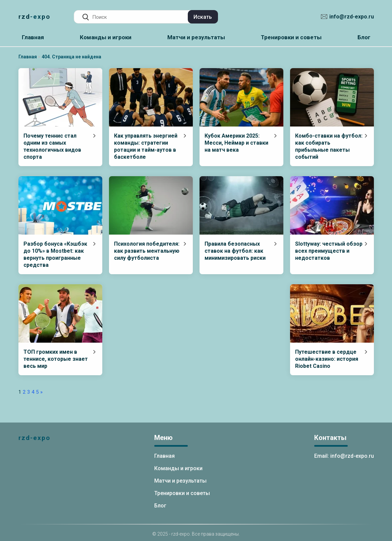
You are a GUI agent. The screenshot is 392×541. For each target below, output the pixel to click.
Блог (364, 37)
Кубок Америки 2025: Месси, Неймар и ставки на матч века (236, 143)
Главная (33, 37)
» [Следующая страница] (41, 392)
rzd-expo (34, 17)
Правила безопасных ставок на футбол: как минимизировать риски (235, 251)
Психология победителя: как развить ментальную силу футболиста (147, 251)
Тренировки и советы (291, 37)
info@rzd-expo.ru (352, 17)
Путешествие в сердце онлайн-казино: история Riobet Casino (327, 359)
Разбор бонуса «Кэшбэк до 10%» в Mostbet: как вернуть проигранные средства (55, 254)
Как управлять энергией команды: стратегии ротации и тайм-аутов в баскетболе (146, 146)
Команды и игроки (106, 37)
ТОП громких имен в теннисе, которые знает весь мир (56, 359)
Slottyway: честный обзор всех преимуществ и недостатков (329, 251)
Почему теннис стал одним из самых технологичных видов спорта (52, 146)
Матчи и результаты (196, 37)
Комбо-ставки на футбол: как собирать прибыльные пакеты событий (329, 146)
